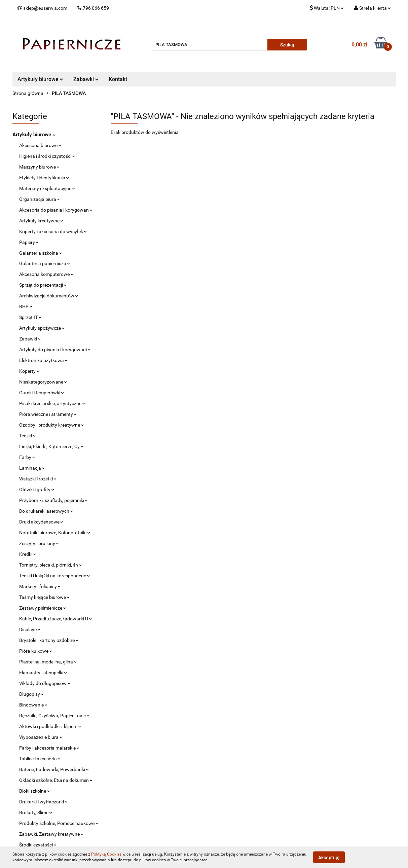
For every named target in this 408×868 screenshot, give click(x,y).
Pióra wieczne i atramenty (48, 414)
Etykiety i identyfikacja (44, 178)
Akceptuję (329, 857)
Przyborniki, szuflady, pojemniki (53, 500)
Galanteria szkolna (41, 253)
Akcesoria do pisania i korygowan (56, 210)
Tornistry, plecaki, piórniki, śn (50, 565)
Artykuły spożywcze (42, 328)
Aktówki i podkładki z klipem (50, 726)
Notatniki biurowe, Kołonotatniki (55, 533)
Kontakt (118, 79)
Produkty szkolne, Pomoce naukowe (59, 823)
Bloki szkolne (34, 791)
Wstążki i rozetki (38, 479)
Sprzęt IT (30, 317)
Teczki (27, 436)
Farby (27, 457)
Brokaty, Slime (36, 812)
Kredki (28, 554)
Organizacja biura (40, 199)
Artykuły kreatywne (41, 221)
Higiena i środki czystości (47, 156)
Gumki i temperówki (42, 393)
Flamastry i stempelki (43, 673)
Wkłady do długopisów (45, 683)
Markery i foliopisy (40, 586)
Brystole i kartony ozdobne (49, 640)
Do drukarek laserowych (46, 511)
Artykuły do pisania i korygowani (55, 350)
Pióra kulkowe (36, 651)
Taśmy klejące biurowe (44, 597)
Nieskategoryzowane (43, 382)
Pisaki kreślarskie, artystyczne (52, 403)
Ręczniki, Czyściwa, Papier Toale (54, 716)
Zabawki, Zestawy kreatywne (51, 834)
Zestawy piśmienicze (43, 608)
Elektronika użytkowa (43, 360)
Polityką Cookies (106, 854)
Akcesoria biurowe (40, 145)
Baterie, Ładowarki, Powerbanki (54, 769)
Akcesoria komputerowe (46, 274)
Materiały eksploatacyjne (47, 188)
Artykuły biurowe (40, 79)
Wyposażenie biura (41, 737)
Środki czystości (38, 845)
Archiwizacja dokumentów (49, 296)
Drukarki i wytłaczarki (43, 802)
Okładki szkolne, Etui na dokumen (56, 780)
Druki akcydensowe (41, 522)
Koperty (29, 371)
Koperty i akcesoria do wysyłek (53, 231)
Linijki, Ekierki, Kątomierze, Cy (51, 446)
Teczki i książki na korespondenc (54, 576)
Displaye (30, 629)
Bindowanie (33, 705)
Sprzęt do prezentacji (43, 285)
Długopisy (31, 694)
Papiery (29, 242)
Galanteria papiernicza (45, 263)
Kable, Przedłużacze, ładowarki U (55, 619)
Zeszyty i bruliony (39, 543)
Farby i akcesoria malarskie (49, 748)
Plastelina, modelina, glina (48, 662)
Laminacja (32, 468)
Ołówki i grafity (37, 490)
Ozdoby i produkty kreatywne (51, 425)
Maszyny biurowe (39, 167)
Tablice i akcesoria (40, 759)
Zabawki (86, 79)
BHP (26, 306)
